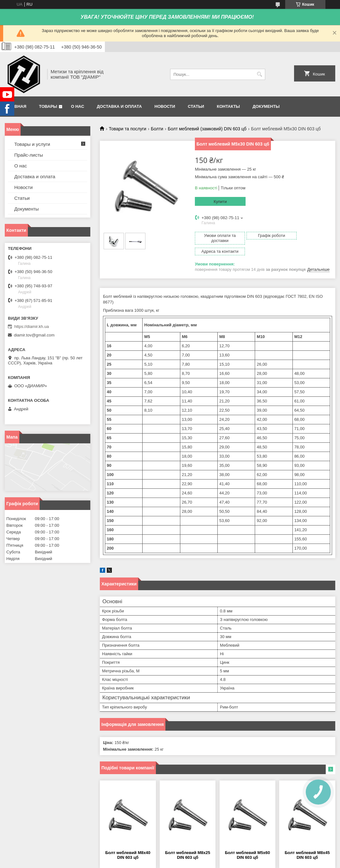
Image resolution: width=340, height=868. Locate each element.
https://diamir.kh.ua (32, 326)
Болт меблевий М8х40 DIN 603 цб (128, 844)
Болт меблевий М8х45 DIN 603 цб (307, 844)
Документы (266, 106)
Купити (220, 202)
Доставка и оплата (119, 106)
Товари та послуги (127, 129)
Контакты (228, 106)
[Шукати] (260, 74)
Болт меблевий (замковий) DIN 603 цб (207, 129)
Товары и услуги (32, 144)
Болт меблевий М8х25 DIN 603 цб (188, 844)
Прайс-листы (29, 155)
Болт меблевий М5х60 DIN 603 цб (247, 844)
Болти (157, 129)
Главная (16, 106)
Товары (48, 106)
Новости (165, 106)
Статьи (196, 106)
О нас (78, 106)
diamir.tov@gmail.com (34, 335)
